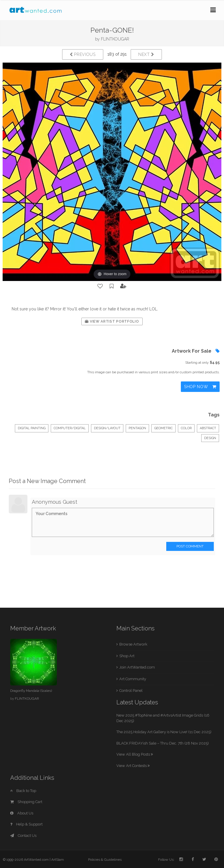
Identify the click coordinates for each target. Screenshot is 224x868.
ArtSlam (58, 860)
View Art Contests (133, 766)
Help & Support (26, 824)
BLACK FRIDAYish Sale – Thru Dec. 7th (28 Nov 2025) (163, 743)
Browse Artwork (133, 644)
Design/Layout (107, 428)
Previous (83, 54)
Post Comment (190, 546)
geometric (163, 428)
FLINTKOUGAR (115, 39)
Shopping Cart (26, 802)
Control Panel (131, 691)
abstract (208, 428)
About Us (22, 813)
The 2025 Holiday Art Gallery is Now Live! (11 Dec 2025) (164, 732)
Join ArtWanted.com (137, 667)
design (210, 438)
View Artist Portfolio (112, 321)
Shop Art (127, 656)
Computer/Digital (70, 428)
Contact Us (23, 836)
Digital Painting (32, 428)
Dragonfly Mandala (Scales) (31, 691)
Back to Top (23, 791)
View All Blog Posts (135, 754)
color (186, 428)
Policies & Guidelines (105, 860)
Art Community (133, 679)
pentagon (137, 428)
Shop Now (200, 387)
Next (146, 54)
